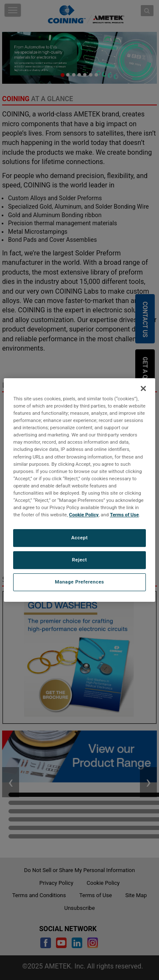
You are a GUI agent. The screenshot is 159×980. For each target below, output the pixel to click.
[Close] (143, 388)
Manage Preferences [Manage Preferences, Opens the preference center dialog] (80, 582)
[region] (79, 490)
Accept (79, 538)
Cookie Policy (84, 515)
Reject (80, 560)
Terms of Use (124, 515)
